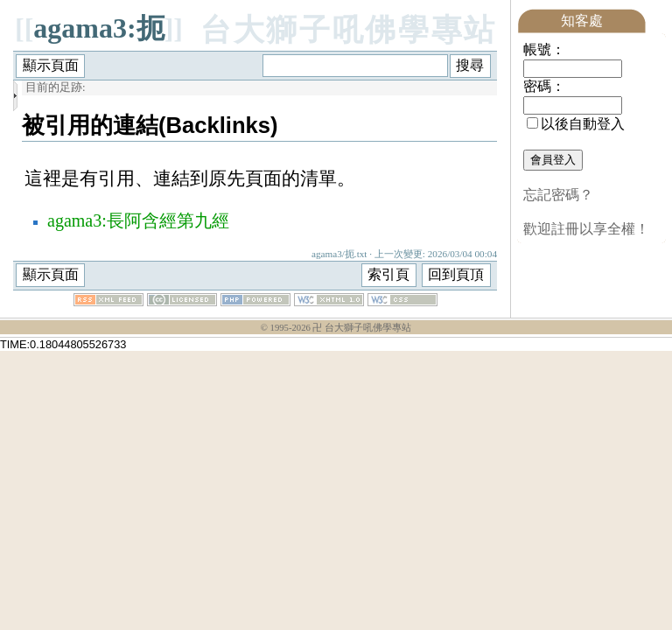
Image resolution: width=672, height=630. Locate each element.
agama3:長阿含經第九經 (138, 220)
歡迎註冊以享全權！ (586, 229)
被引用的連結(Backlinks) (150, 125)
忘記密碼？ (558, 195)
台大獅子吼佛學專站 (349, 30)
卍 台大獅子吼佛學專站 (362, 328)
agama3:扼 (98, 28)
